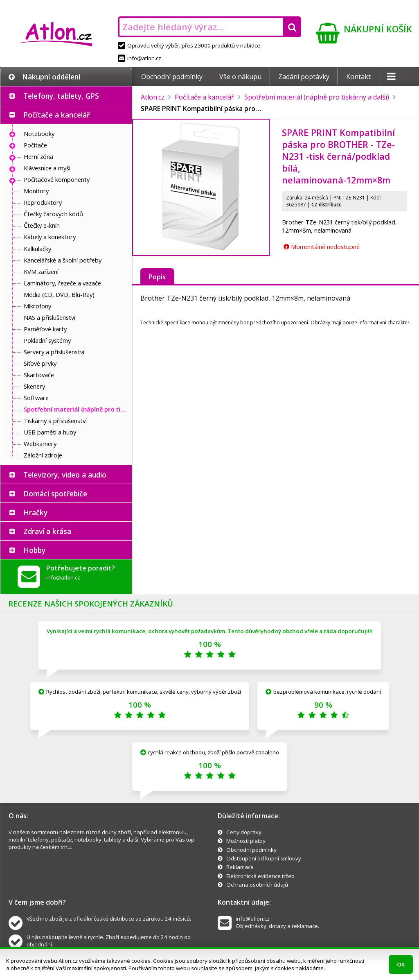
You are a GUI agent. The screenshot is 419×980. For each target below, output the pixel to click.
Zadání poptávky (304, 77)
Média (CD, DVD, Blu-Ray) (59, 294)
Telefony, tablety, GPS (61, 96)
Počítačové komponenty (57, 179)
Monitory (36, 191)
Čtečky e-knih (42, 225)
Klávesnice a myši (47, 168)
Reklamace (240, 867)
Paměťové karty (45, 329)
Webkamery (40, 444)
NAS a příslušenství (50, 317)
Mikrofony (37, 306)
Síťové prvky (40, 363)
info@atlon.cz (140, 58)
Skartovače (39, 375)
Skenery (34, 386)
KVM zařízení (41, 272)
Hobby (34, 550)
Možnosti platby (246, 841)
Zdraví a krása (47, 531)
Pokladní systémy (47, 340)
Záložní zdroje (43, 455)
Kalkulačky (37, 249)
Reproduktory (43, 202)
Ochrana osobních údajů (257, 885)
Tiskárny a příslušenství (55, 421)
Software (36, 398)
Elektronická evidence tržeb (260, 876)
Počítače (35, 145)
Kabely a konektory (50, 237)
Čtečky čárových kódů (53, 214)
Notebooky (39, 134)
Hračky (35, 512)
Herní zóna (38, 156)
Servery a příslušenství (54, 352)
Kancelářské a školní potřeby (63, 260)
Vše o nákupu (240, 77)
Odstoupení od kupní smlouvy (264, 858)
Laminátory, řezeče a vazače (62, 283)
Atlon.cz (153, 97)
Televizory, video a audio (65, 475)
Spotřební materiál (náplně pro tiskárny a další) (76, 409)
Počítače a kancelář (56, 115)
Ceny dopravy (244, 832)
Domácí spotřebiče (55, 493)
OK (401, 964)
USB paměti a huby (50, 432)
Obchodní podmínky (172, 77)
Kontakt (358, 77)
